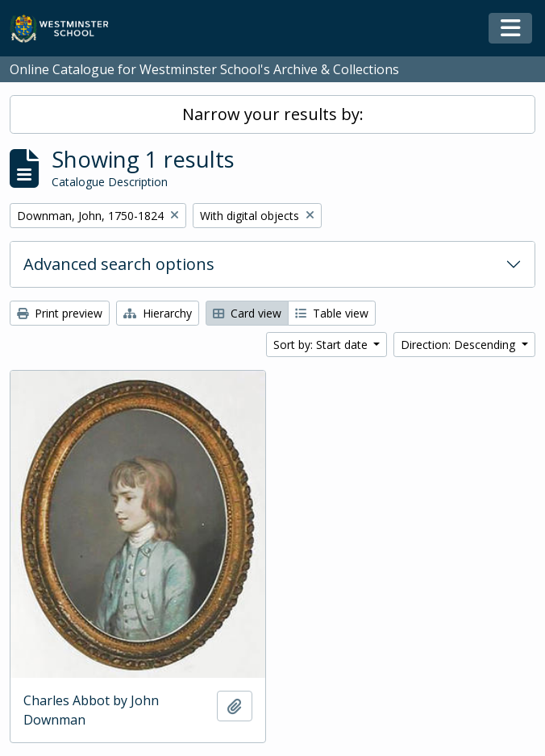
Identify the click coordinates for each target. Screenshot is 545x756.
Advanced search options (119, 264)
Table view (332, 313)
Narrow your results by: (273, 114)
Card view (247, 313)
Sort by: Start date (322, 345)
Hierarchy (158, 313)
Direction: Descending (460, 345)
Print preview (60, 313)
